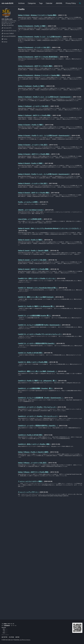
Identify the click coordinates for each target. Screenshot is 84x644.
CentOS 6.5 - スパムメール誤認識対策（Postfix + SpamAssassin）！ (47, 485)
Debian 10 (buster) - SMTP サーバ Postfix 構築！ (39, 192)
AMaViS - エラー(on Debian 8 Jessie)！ (35, 264)
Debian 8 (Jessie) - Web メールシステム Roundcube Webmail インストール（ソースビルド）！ (50, 286)
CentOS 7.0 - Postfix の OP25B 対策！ (34, 433)
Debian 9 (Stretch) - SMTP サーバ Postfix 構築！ (39, 243)
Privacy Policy (70, 3)
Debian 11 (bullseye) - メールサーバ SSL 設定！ (38, 128)
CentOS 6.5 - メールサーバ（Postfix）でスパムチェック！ (43, 497)
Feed (21, 637)
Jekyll (21, 640)
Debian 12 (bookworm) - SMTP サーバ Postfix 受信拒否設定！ (44, 67)
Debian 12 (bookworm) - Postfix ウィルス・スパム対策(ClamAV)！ (46, 40)
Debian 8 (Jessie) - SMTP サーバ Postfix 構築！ (38, 336)
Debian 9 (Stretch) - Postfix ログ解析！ (35, 204)
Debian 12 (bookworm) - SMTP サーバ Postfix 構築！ (40, 77)
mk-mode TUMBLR (8, 39)
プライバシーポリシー (7, 635)
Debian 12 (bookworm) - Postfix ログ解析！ (36, 28)
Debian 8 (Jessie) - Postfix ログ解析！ (34, 299)
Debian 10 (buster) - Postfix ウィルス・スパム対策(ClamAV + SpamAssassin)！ (44, 166)
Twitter (4, 44)
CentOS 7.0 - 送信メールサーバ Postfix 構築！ (38, 443)
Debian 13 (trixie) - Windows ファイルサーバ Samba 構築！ (43, 16)
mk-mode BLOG (7, 3)
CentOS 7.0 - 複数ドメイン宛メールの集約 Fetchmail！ (42, 369)
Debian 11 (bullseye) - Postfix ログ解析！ (36, 101)
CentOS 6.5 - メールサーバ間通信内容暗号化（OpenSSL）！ (44, 522)
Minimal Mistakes (28, 640)
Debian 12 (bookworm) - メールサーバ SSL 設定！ (39, 54)
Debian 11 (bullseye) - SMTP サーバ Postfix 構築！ (39, 140)
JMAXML (58, 3)
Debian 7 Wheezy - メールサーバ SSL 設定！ (37, 567)
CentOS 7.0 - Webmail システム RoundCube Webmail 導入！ (43, 358)
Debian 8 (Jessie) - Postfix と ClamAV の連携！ (38, 311)
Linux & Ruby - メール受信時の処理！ (34, 274)
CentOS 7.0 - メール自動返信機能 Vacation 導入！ (39, 389)
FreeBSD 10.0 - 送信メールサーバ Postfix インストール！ (43, 348)
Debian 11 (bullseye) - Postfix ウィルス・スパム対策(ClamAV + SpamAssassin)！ (45, 115)
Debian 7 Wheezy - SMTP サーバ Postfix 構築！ (38, 579)
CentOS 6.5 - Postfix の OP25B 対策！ (34, 532)
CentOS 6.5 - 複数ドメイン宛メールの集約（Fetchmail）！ (43, 454)
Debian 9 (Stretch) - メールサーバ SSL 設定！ (37, 231)
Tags (40, 3)
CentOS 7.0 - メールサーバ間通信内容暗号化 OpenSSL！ (42, 423)
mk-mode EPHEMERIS (9, 42)
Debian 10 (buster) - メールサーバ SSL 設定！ (38, 180)
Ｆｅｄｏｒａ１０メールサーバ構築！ (34, 591)
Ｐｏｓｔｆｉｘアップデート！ (32, 603)
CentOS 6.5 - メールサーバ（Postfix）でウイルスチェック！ (44, 509)
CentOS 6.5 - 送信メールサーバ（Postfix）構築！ (39, 544)
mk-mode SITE (7, 33)
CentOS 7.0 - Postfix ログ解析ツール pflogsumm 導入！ (42, 379)
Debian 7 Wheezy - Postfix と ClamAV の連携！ (38, 554)
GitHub (4, 47)
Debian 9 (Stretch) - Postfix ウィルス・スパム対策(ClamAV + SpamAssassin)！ (44, 217)
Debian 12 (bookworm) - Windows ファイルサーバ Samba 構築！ (46, 89)
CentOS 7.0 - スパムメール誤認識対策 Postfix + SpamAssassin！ (46, 400)
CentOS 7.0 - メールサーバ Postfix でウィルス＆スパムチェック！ (47, 410)
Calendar (48, 3)
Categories (31, 3)
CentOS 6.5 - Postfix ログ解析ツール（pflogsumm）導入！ (43, 464)
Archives (20, 3)
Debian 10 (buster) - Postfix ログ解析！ (35, 153)
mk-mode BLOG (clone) (9, 36)
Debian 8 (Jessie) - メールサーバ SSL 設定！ (37, 324)
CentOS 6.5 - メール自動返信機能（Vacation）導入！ (41, 474)
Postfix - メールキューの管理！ (32, 255)
